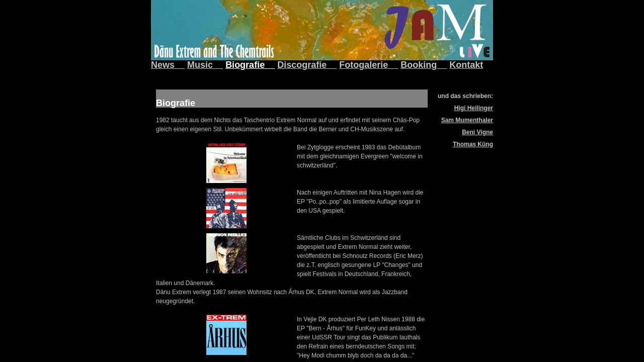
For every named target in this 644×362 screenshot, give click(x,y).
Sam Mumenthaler (467, 120)
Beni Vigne (477, 132)
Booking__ (424, 65)
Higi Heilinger (474, 108)
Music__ (205, 65)
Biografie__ (250, 65)
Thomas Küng (473, 144)
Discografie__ (307, 65)
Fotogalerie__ (369, 65)
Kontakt (466, 65)
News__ (168, 65)
